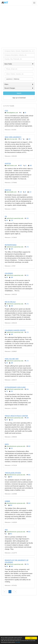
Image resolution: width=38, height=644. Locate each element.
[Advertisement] (19, 26)
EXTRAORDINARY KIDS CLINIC (15, 387)
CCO (6, 111)
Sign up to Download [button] (19, 98)
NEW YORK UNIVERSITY (13, 137)
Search (19, 93)
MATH (7, 444)
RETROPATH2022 (11, 245)
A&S (6, 530)
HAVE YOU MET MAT (12, 359)
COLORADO (9, 273)
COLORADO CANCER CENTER (15, 330)
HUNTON (8, 163)
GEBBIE (7, 501)
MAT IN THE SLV (10, 302)
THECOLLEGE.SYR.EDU (13, 473)
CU (6, 216)
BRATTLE (8, 190)
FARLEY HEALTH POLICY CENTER (16, 416)
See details (18, 642)
